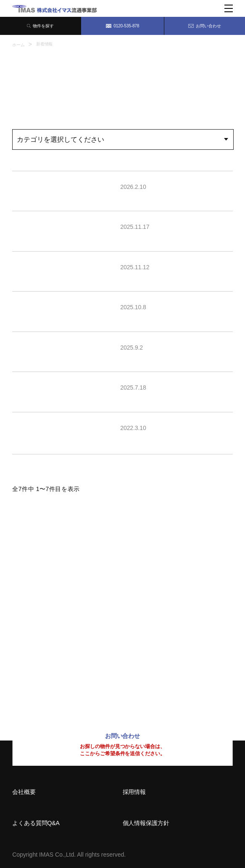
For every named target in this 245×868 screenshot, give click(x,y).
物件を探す (40, 26)
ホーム (18, 45)
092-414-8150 (40, 682)
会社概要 (24, 792)
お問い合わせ (205, 26)
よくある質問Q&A (36, 823)
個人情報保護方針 (146, 823)
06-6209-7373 (40, 627)
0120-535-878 (123, 26)
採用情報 (134, 792)
